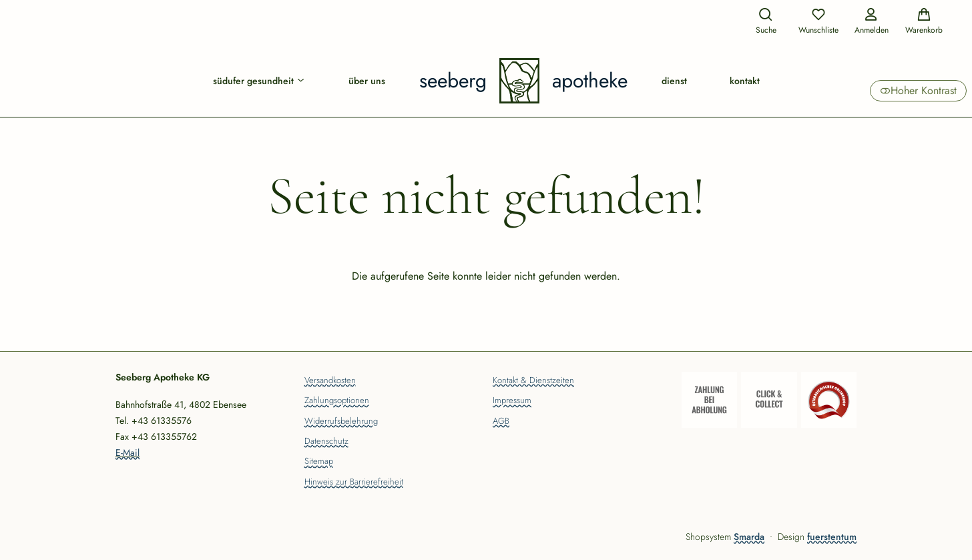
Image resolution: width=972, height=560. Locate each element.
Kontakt (745, 81)
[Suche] (766, 22)
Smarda (749, 537)
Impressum (512, 401)
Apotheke (590, 81)
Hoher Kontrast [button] (918, 90)
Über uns (367, 81)
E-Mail (128, 453)
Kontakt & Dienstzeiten (533, 381)
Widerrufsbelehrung (341, 422)
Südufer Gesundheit (259, 81)
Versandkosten (330, 381)
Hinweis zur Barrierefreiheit (354, 483)
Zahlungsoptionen (337, 401)
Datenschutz (326, 442)
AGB (501, 422)
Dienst (674, 81)
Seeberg (453, 81)
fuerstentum (832, 537)
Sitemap (319, 462)
